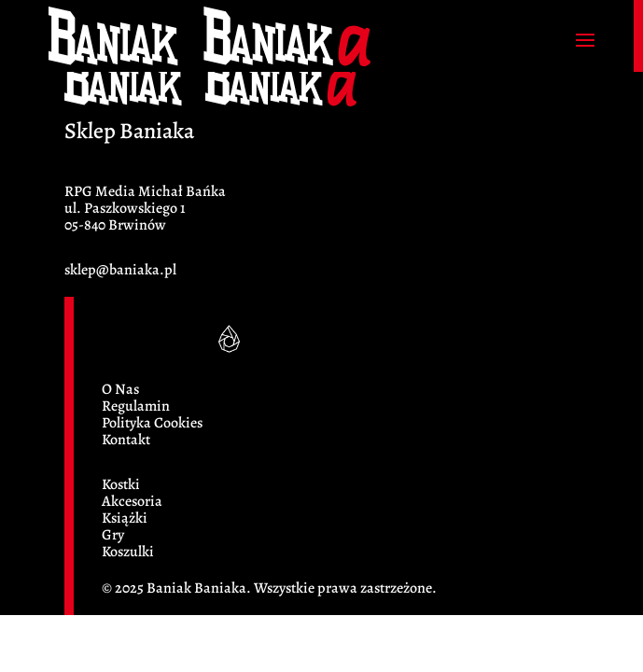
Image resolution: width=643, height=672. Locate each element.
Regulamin (136, 406)
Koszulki (128, 552)
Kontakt (126, 440)
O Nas (120, 389)
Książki (125, 518)
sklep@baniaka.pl (120, 270)
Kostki (121, 484)
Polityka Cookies (152, 423)
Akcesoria (132, 501)
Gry (113, 535)
